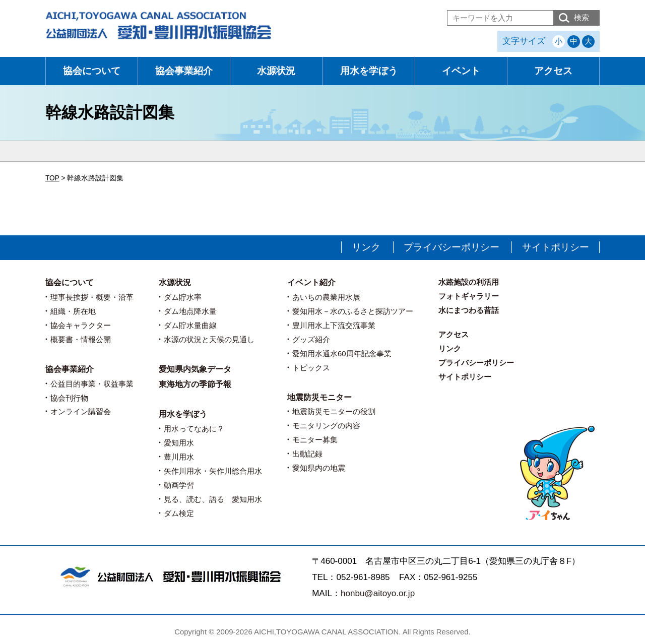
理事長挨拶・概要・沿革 (92, 297)
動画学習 (179, 485)
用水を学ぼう (369, 71)
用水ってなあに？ (194, 429)
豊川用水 (179, 457)
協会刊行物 (69, 398)
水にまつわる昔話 (469, 310)
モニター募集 (315, 440)
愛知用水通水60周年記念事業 (342, 353)
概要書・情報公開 (81, 339)
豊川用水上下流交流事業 (334, 325)
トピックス (311, 368)
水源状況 (276, 71)
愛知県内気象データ (195, 369)
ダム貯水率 (183, 297)
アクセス (553, 71)
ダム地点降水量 (190, 311)
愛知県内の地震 (319, 468)
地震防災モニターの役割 (334, 411)
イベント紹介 (311, 282)
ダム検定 (179, 513)
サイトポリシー (556, 247)
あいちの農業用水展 (326, 297)
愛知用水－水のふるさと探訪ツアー (353, 311)
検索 (582, 17)
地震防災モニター (319, 397)
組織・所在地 (73, 311)
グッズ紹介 (311, 339)
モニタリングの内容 (326, 426)
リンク (366, 247)
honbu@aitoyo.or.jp (378, 593)
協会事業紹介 (184, 71)
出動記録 (307, 454)
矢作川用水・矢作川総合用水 (213, 471)
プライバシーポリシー (451, 247)
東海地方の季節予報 (195, 384)
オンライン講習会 (81, 411)
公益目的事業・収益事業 (92, 384)
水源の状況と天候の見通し (209, 339)
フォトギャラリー (469, 296)
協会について (92, 71)
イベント (461, 71)
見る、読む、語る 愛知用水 (213, 499)
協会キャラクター (81, 325)
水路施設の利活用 (469, 282)
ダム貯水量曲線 (190, 325)
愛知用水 (179, 443)
